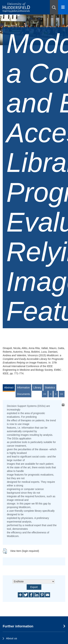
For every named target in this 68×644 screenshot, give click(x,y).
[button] (54, 7)
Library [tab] (37, 388)
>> (62, 394)
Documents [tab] (23, 394)
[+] (63, 405)
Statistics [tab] (50, 388)
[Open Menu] (63, 7)
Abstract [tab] (9, 388)
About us (12, 638)
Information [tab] (23, 388)
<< (45, 394)
